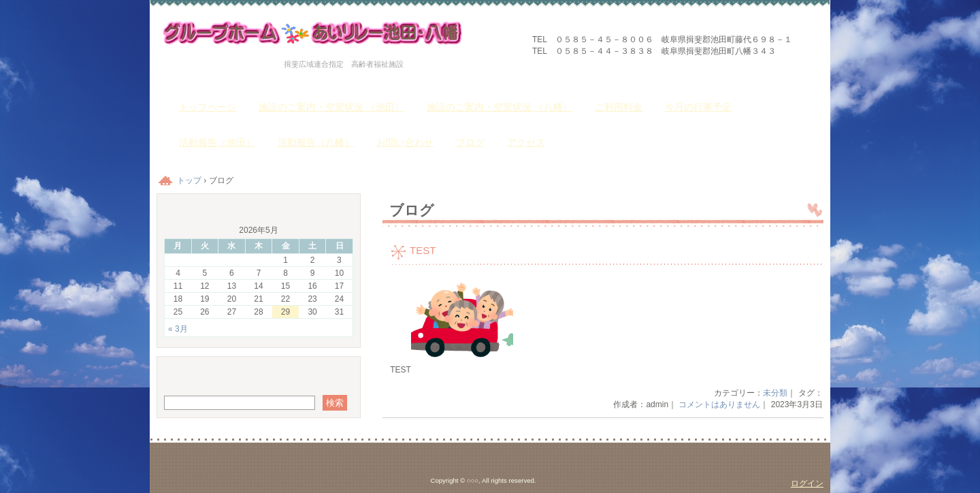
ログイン (807, 483)
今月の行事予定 (698, 107)
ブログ (470, 142)
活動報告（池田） (217, 142)
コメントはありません (719, 404)
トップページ (208, 107)
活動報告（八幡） (316, 142)
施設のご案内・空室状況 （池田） (331, 107)
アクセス (526, 142)
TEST (423, 250)
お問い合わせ (405, 142)
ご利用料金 (619, 107)
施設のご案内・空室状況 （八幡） (500, 107)
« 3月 (178, 329)
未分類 (775, 393)
